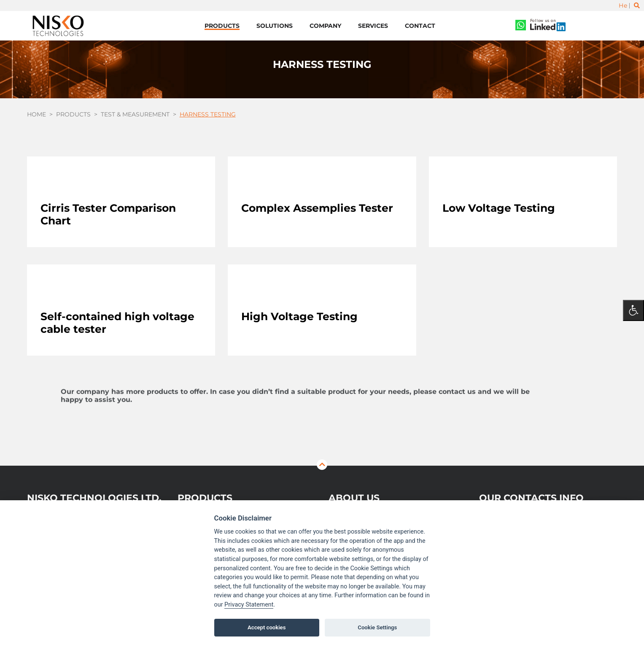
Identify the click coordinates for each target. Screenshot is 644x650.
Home (36, 114)
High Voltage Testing (299, 316)
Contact (420, 26)
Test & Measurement (135, 114)
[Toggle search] (637, 5)
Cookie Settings (377, 627)
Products (222, 26)
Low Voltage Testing (499, 208)
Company (325, 26)
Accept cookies (267, 627)
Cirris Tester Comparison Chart (108, 214)
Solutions (275, 26)
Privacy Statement (249, 605)
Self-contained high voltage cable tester (117, 323)
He (623, 5)
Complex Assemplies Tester (317, 208)
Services (373, 26)
